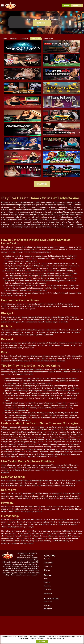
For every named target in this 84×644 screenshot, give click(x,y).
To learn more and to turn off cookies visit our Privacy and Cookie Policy (43, 639)
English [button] (49, 609)
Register (41, 23)
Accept (42, 642)
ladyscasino (10, 5)
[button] (82, 23)
